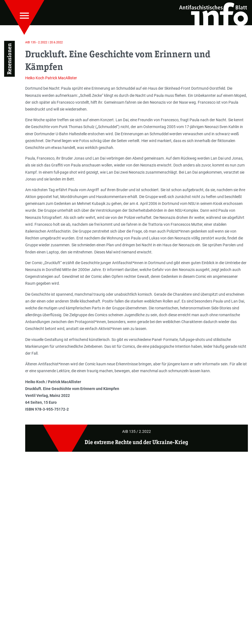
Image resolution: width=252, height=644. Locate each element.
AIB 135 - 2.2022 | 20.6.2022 (44, 42)
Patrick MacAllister (61, 78)
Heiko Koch (35, 78)
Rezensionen (9, 59)
